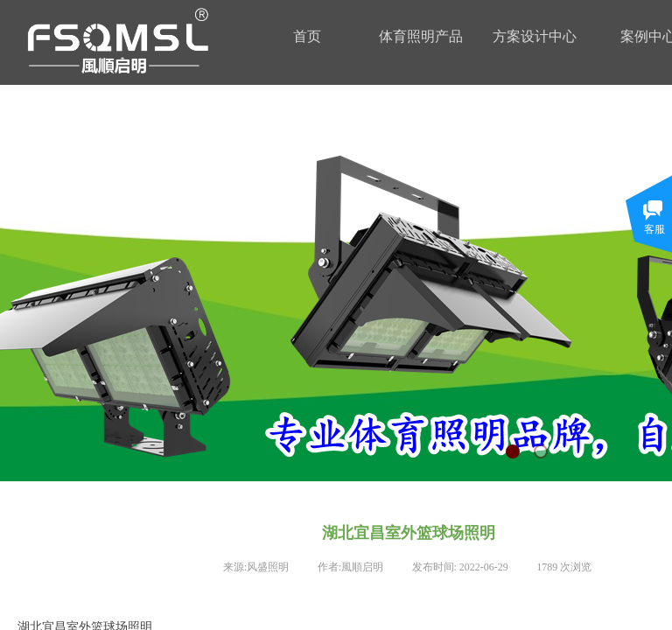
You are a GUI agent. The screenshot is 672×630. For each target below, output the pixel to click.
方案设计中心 (535, 36)
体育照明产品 (421, 36)
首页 (307, 36)
